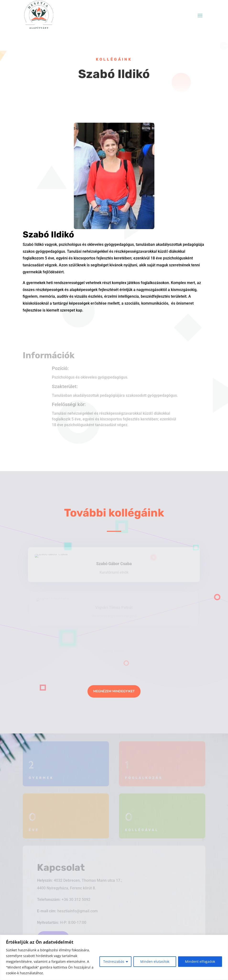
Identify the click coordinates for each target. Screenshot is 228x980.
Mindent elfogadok (200, 961)
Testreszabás (114, 961)
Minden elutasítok (155, 961)
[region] (114, 957)
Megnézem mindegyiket (114, 691)
